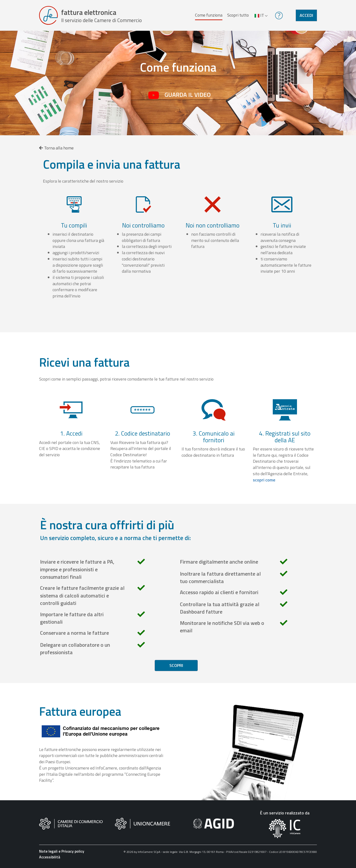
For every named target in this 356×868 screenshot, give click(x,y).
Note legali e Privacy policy (62, 851)
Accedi (306, 15)
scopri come (264, 480)
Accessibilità (50, 857)
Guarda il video (188, 95)
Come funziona (209, 15)
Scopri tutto (238, 15)
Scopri (176, 665)
